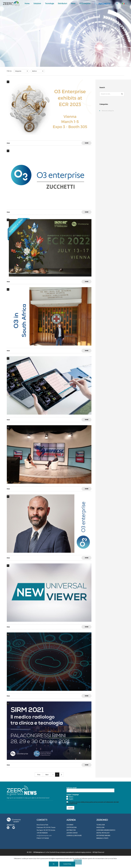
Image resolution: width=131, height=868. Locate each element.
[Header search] (117, 4)
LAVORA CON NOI (72, 833)
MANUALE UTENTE (102, 838)
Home (27, 3)
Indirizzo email (90, 790)
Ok (54, 864)
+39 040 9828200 (42, 833)
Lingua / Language (73, 795)
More (8, 143)
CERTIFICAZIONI (72, 827)
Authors (34, 71)
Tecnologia (49, 3)
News (73, 3)
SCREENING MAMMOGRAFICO (106, 830)
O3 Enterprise (85, 3)
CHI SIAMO (70, 825)
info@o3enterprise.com (44, 836)
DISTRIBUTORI (71, 830)
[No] (78, 862)
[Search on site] (112, 94)
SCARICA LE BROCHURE (74, 836)
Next (47, 775)
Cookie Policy (67, 864)
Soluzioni (37, 3)
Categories (18, 71)
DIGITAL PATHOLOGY (103, 833)
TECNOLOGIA (101, 825)
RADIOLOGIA (100, 827)
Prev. (39, 775)
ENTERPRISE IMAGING (103, 836)
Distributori (63, 3)
